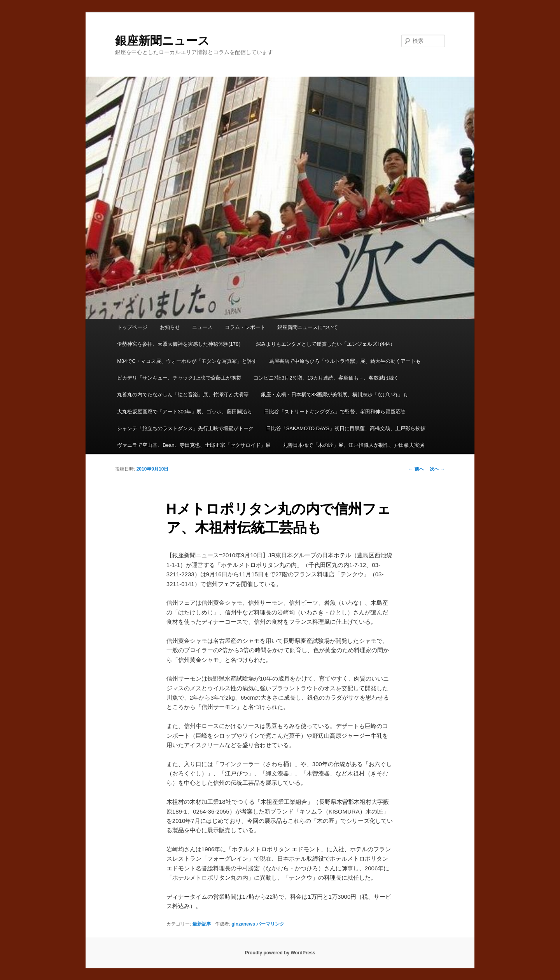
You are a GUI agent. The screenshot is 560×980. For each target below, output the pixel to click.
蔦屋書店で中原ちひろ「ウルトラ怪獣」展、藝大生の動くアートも (345, 361)
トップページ (132, 327)
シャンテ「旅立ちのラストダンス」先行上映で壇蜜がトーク (185, 428)
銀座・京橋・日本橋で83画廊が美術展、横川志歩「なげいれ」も (334, 395)
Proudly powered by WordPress (280, 953)
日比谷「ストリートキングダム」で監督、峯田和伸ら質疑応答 (335, 412)
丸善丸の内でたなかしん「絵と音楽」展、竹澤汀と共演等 (183, 395)
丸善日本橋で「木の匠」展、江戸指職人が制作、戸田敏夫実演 (353, 445)
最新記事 (202, 924)
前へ (416, 469)
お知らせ (170, 327)
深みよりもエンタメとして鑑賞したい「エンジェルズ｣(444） (325, 344)
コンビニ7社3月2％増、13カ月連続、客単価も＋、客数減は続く (326, 378)
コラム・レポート (245, 327)
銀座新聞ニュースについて (308, 327)
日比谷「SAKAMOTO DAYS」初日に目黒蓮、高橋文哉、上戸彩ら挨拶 (346, 428)
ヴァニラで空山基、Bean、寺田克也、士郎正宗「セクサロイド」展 (194, 445)
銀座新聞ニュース (162, 41)
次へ (437, 469)
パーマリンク (270, 924)
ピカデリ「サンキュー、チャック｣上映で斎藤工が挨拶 (179, 378)
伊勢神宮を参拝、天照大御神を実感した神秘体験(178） (180, 344)
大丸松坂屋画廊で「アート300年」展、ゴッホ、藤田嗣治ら (185, 412)
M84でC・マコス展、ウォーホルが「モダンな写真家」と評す (187, 361)
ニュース (202, 327)
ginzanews (243, 924)
